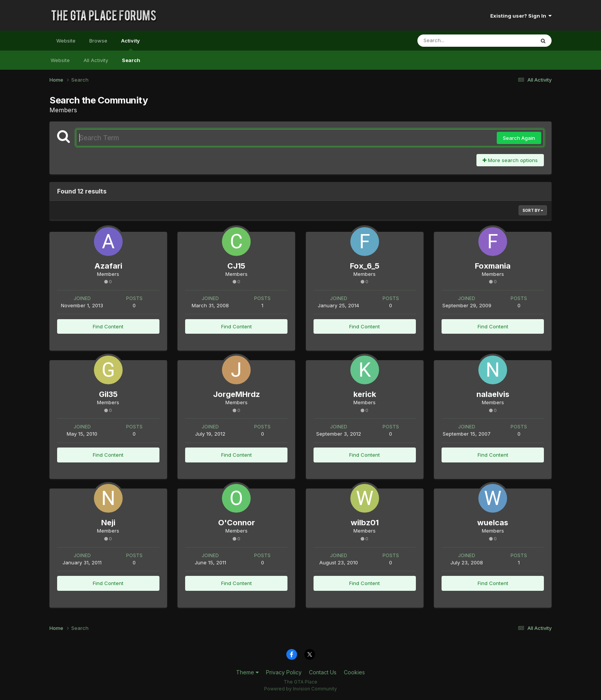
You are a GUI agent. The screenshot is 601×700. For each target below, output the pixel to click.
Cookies (354, 672)
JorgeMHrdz (236, 394)
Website (66, 41)
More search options (510, 160)
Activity (131, 44)
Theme (247, 672)
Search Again (519, 138)
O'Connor (236, 523)
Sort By (533, 210)
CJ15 (236, 266)
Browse (98, 41)
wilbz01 (365, 523)
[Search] (455, 41)
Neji (108, 523)
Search (131, 60)
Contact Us (323, 672)
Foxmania (493, 266)
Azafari (108, 266)
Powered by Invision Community (300, 689)
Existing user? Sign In (521, 16)
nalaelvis (493, 394)
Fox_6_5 (365, 266)
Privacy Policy (284, 672)
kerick (365, 394)
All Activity (96, 60)
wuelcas (493, 523)
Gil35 (108, 394)
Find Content (108, 326)
